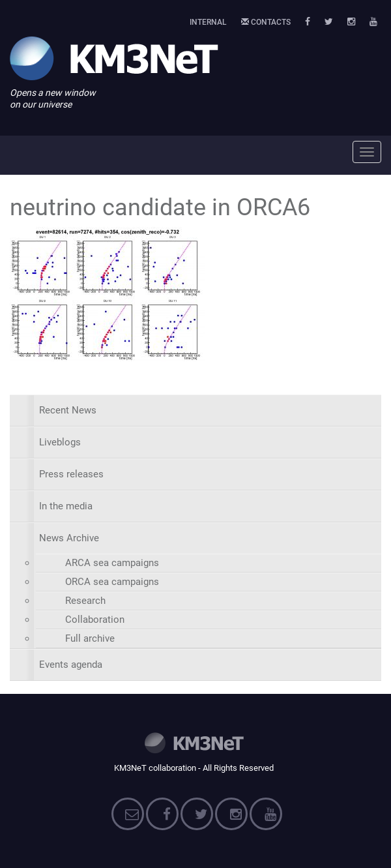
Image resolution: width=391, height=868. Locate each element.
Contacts (266, 22)
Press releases (71, 474)
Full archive (90, 638)
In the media (66, 506)
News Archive (69, 538)
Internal (208, 22)
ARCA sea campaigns (112, 563)
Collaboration (95, 620)
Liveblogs (60, 442)
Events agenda (71, 665)
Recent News (68, 410)
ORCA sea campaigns (112, 582)
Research (85, 601)
